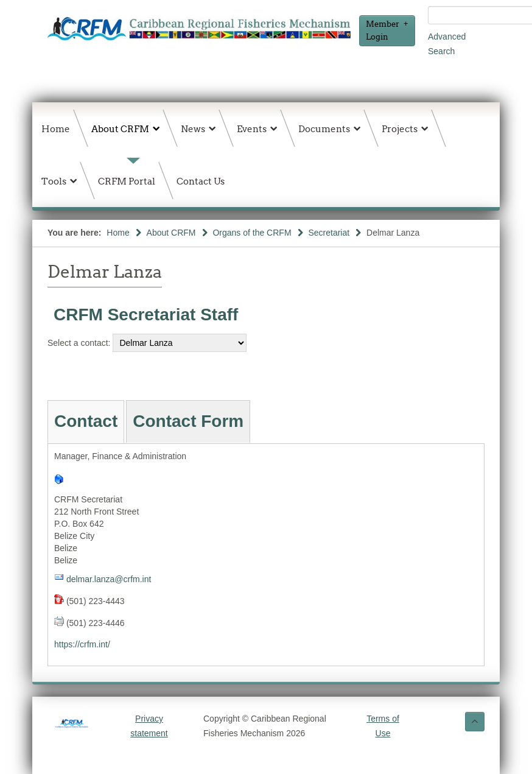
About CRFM (171, 233)
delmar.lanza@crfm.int (109, 579)
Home (118, 233)
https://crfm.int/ (82, 644)
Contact (86, 421)
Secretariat (329, 233)
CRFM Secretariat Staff (146, 315)
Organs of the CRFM (252, 233)
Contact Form (188, 421)
